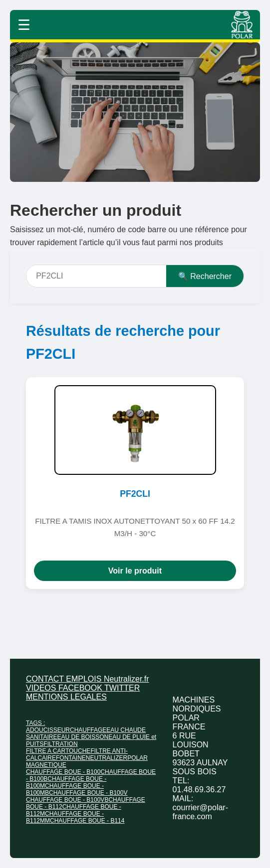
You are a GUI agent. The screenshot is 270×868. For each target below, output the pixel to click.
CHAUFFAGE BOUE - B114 (87, 821)
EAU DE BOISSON (83, 737)
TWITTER (122, 688)
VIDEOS (42, 688)
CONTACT (46, 679)
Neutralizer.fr (127, 679)
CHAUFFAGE (88, 730)
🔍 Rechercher (205, 276)
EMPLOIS (85, 679)
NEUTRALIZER (107, 758)
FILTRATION (60, 744)
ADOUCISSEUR (48, 730)
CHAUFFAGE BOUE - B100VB (67, 800)
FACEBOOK (81, 688)
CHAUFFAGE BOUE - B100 (63, 772)
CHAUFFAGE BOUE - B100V (88, 793)
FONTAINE (71, 758)
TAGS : (35, 723)
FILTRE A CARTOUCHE (58, 751)
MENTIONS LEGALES (66, 697)
